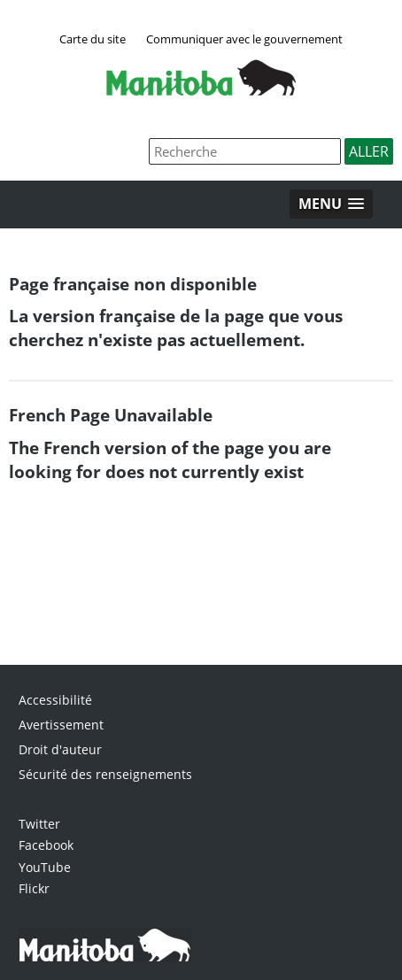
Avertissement (61, 725)
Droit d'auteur (60, 749)
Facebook (46, 845)
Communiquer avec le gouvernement (244, 39)
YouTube (45, 867)
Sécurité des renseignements (105, 774)
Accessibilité (55, 700)
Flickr (34, 888)
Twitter (39, 824)
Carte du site (93, 39)
